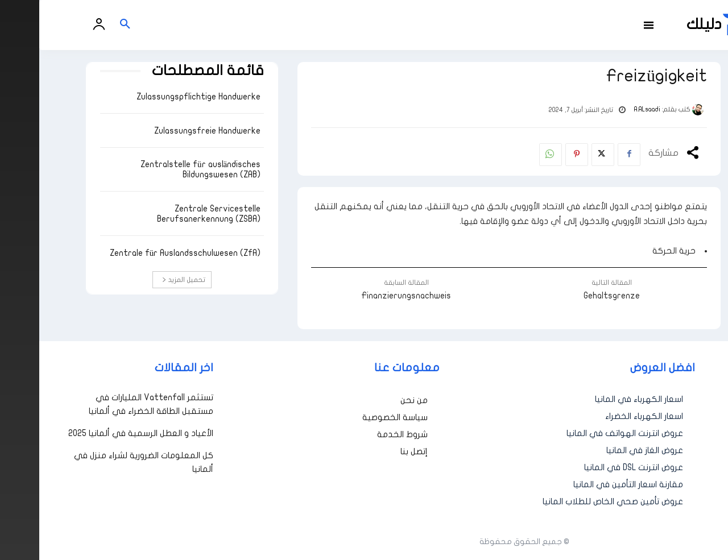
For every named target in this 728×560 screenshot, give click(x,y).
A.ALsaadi (608, 109)
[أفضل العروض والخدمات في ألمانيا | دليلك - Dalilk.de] (681, 24)
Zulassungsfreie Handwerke (168, 131)
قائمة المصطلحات (169, 70)
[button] (86, 25)
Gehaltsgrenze (572, 296)
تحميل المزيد (144, 280)
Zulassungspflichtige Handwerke (159, 97)
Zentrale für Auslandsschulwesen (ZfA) (146, 253)
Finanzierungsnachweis (367, 296)
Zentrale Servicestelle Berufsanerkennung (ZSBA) (169, 214)
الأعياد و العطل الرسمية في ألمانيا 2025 (102, 433)
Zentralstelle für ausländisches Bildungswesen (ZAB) (161, 169)
